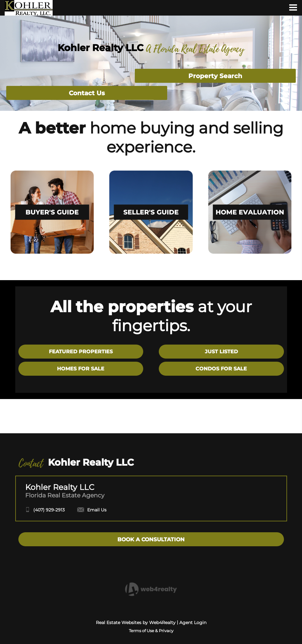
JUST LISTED (221, 352)
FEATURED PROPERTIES (81, 352)
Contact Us (87, 93)
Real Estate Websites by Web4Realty (136, 623)
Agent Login (193, 623)
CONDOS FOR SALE (221, 369)
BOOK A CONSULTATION (151, 539)
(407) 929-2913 (49, 510)
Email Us (92, 510)
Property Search (215, 76)
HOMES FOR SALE (81, 369)
